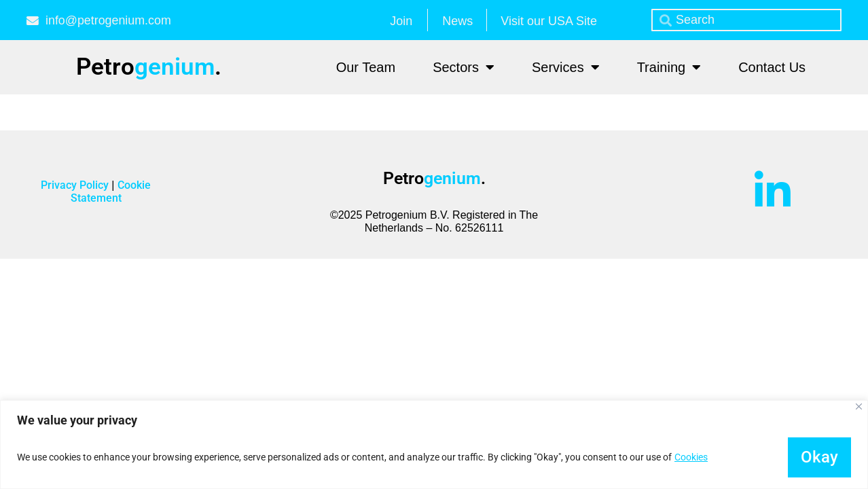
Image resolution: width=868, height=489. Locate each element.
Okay (819, 457)
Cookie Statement (111, 192)
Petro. (149, 67)
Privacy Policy (76, 185)
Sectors (464, 67)
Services (566, 67)
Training (669, 67)
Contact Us (772, 67)
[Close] (859, 406)
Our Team (366, 67)
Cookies (691, 457)
